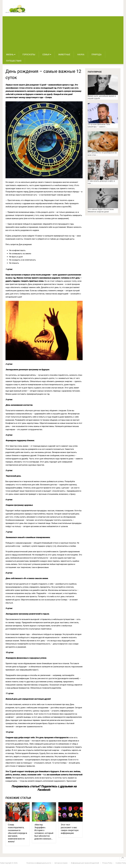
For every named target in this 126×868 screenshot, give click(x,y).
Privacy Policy (107, 863)
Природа (97, 54)
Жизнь (10, 54)
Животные (64, 54)
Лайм (2, 863)
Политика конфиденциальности (39, 863)
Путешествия (14, 61)
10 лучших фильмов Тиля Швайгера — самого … (99, 126)
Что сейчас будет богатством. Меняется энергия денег (101, 211)
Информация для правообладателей (85, 863)
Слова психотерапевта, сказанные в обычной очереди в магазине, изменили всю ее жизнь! (17, 833)
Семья (46, 54)
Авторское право (61, 863)
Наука (81, 54)
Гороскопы (29, 54)
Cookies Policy (121, 863)
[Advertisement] (63, 34)
